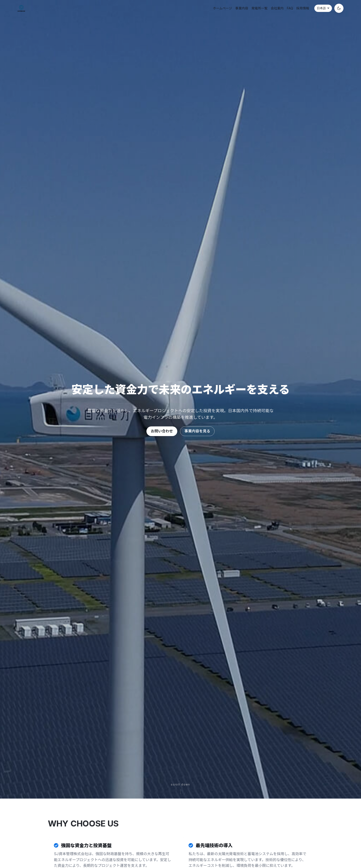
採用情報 (303, 8)
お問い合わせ (162, 431)
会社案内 (277, 8)
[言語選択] (323, 8)
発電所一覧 (259, 8)
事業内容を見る (197, 431)
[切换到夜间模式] (339, 8)
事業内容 (242, 8)
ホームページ (223, 8)
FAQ (290, 8)
